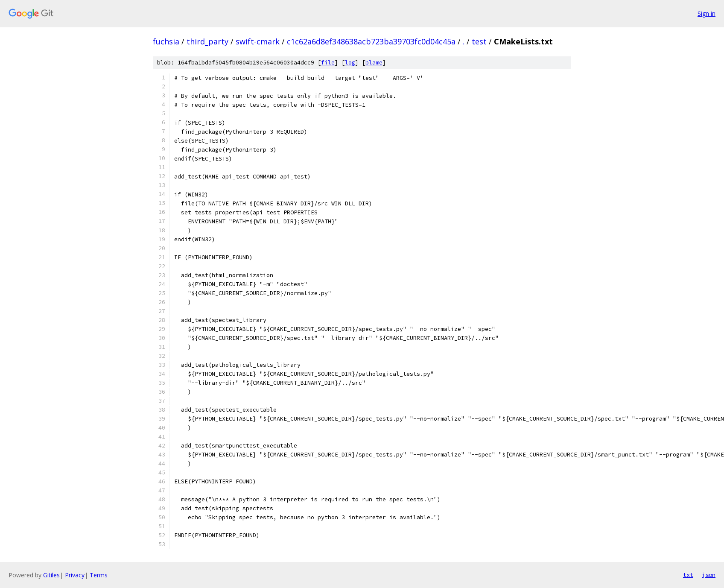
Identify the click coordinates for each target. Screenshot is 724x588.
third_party (207, 41)
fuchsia (166, 41)
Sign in (706, 13)
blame (374, 63)
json (709, 575)
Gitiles (51, 575)
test (479, 41)
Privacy (75, 575)
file (328, 63)
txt (688, 575)
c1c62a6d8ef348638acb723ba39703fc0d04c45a (371, 41)
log (350, 63)
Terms (99, 575)
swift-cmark (258, 41)
